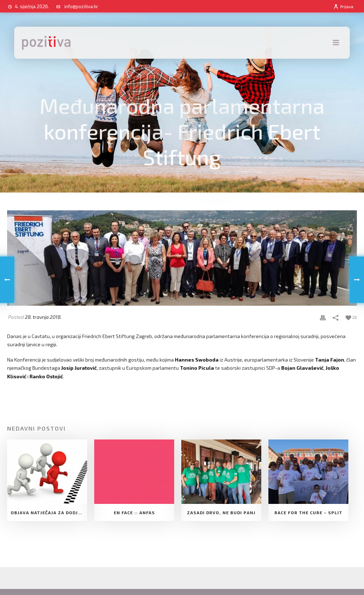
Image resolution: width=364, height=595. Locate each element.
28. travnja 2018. (43, 317)
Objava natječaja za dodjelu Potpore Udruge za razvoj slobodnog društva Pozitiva (49, 512)
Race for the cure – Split (308, 512)
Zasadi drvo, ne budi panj (221, 512)
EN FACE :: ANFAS (134, 512)
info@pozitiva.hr (81, 6)
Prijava (343, 6)
